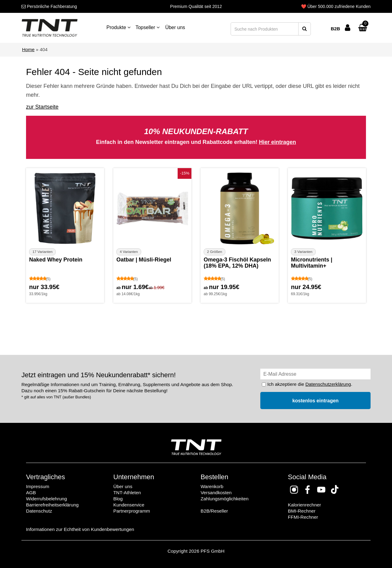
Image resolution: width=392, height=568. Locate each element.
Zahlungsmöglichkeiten (224, 499)
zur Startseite (42, 107)
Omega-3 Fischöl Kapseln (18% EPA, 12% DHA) (237, 263)
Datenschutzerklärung (328, 384)
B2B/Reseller (214, 511)
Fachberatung (49, 6)
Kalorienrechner (304, 505)
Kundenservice (129, 505)
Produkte (119, 27)
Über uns (175, 27)
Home (28, 49)
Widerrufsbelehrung (47, 499)
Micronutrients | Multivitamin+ (312, 263)
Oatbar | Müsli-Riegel (144, 260)
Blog (118, 499)
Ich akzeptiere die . (310, 384)
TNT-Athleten (127, 493)
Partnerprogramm (132, 511)
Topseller (147, 27)
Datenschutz (39, 511)
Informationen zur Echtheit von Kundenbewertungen (80, 529)
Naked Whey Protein (56, 260)
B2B (335, 29)
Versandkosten (216, 493)
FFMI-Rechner (303, 517)
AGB (31, 493)
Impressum (38, 486)
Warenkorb (212, 486)
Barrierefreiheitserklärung (52, 505)
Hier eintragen (278, 142)
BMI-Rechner (302, 511)
